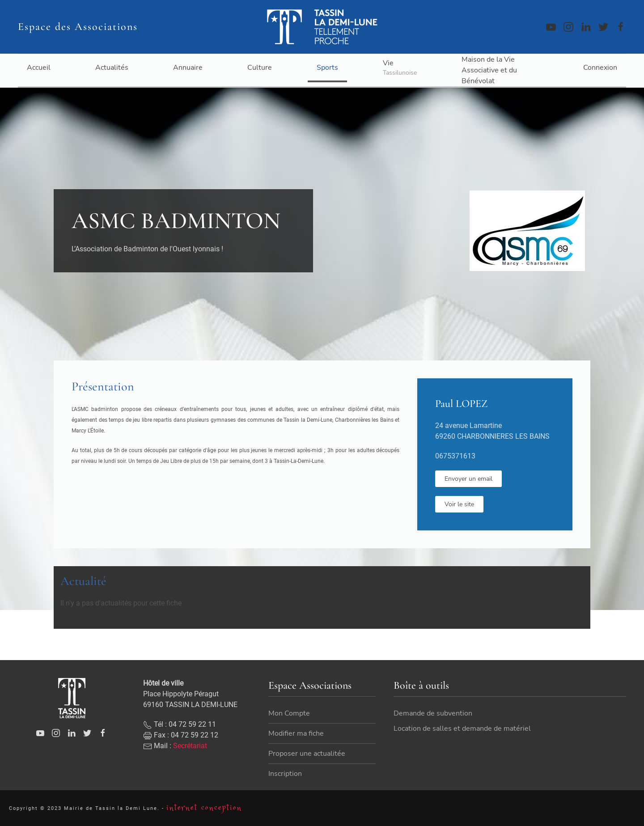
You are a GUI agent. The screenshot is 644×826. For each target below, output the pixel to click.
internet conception (204, 813)
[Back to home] (322, 27)
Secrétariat (190, 772)
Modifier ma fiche (296, 760)
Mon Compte (289, 740)
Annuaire (188, 68)
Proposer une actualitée (307, 780)
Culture (260, 68)
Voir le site (459, 504)
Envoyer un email (468, 479)
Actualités (112, 68)
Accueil (39, 68)
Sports (327, 68)
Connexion (600, 68)
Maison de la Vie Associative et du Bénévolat (489, 70)
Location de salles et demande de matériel (462, 739)
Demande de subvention (433, 724)
